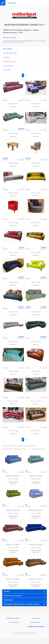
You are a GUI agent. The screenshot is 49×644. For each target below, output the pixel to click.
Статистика (7, 70)
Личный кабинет (36, 622)
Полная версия (13, 622)
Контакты (6, 57)
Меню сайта (12, 3)
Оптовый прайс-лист (10, 62)
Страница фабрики (13, 482)
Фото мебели (8, 49)
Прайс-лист (13, 107)
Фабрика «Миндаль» (13, 618)
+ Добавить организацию (36, 627)
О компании (36, 618)
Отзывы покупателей (10, 53)
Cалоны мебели (8, 66)
